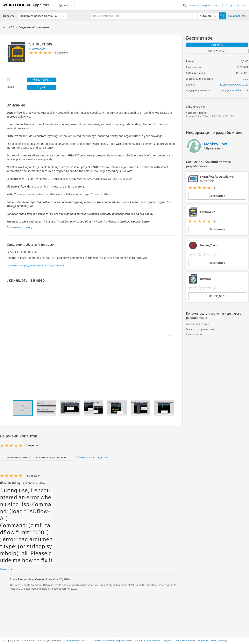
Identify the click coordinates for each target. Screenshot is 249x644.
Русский (65, 5)
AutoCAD (9, 27)
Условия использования (147, 641)
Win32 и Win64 (42, 80)
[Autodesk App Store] (27, 5)
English (41, 87)
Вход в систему (236, 5)
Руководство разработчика (201, 5)
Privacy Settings (219, 641)
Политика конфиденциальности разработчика (35, 266)
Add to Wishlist (217, 51)
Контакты (203, 641)
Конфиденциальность (76, 641)
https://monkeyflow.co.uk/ (234, 85)
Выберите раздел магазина (39, 16)
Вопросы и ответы (185, 641)
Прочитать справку (19, 227)
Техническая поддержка (93, 457)
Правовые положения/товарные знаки (111, 641)
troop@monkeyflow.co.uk (234, 90)
